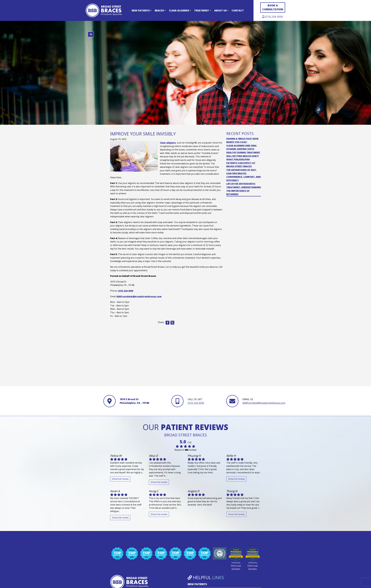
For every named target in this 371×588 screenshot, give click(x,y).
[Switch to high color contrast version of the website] (91, 34)
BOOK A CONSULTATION (273, 7)
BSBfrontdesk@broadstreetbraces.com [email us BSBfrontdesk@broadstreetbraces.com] (139, 296)
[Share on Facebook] (168, 323)
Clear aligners (168, 143)
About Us (221, 10)
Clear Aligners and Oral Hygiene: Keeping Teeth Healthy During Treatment (243, 149)
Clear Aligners (180, 10)
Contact (238, 10)
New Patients (142, 10)
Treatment (203, 10)
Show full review (120, 479)
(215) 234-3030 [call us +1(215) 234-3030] (273, 17)
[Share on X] (173, 323)
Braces (160, 10)
